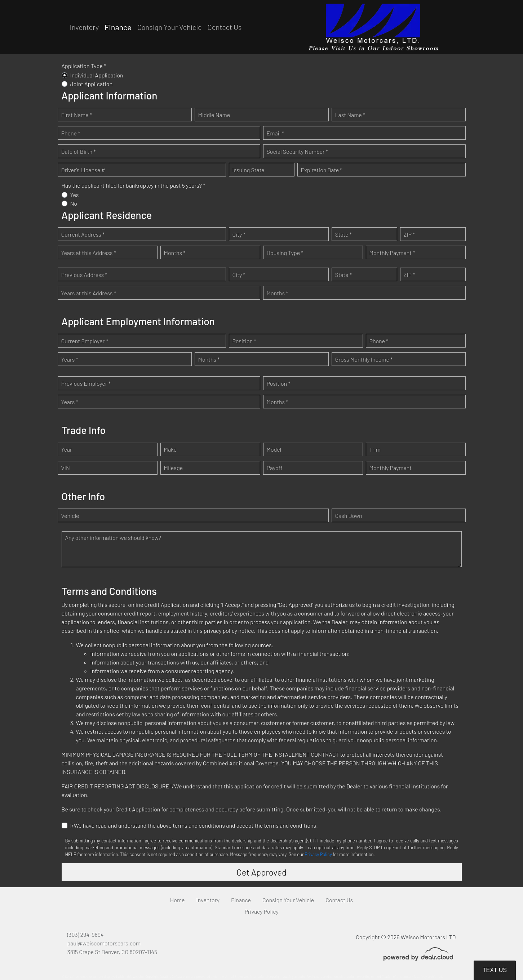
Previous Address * (84, 275)
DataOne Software (172, 977)
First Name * (77, 115)
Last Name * (350, 115)
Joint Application (92, 84)
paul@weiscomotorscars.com (104, 943)
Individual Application (97, 75)
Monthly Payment (391, 468)
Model (274, 449)
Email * (275, 133)
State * (344, 234)
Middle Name (214, 115)
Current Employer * (85, 341)
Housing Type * (285, 253)
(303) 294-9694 (86, 934)
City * (239, 234)
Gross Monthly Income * (364, 359)
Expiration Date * (322, 170)
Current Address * (83, 234)
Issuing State (249, 170)
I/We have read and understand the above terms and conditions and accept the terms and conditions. (194, 825)
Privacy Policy (318, 854)
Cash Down (349, 516)
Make (170, 449)
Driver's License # (83, 170)
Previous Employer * (86, 383)
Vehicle (70, 516)
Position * (244, 341)
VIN (66, 468)
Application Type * (84, 66)
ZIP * (409, 234)
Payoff (275, 468)
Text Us (495, 970)
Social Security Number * (298, 151)
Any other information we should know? (113, 538)
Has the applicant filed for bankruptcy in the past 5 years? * (134, 185)
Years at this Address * (89, 253)
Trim (375, 449)
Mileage (174, 468)
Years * (70, 359)
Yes (75, 195)
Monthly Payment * (392, 253)
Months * (175, 253)
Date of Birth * (79, 151)
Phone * (71, 133)
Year (67, 449)
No (74, 203)
